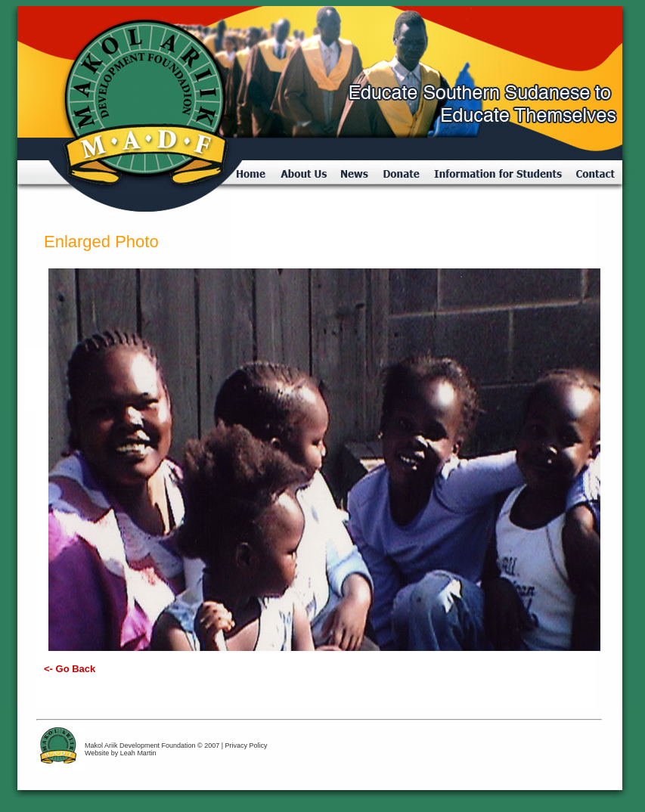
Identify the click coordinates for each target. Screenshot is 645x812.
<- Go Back (70, 669)
